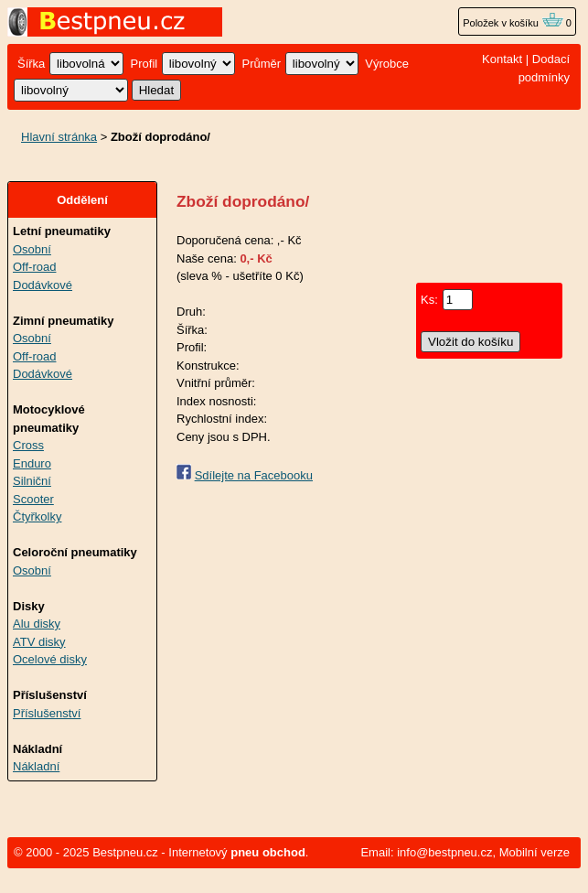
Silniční (32, 481)
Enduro (32, 463)
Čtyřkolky (37, 516)
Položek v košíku (513, 23)
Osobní (32, 249)
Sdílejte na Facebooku (254, 475)
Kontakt (502, 59)
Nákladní (36, 766)
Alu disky (37, 624)
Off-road (34, 267)
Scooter (33, 499)
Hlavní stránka (59, 137)
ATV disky (39, 642)
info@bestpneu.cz (444, 852)
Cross (28, 445)
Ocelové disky (50, 659)
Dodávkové (43, 285)
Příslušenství (47, 713)
